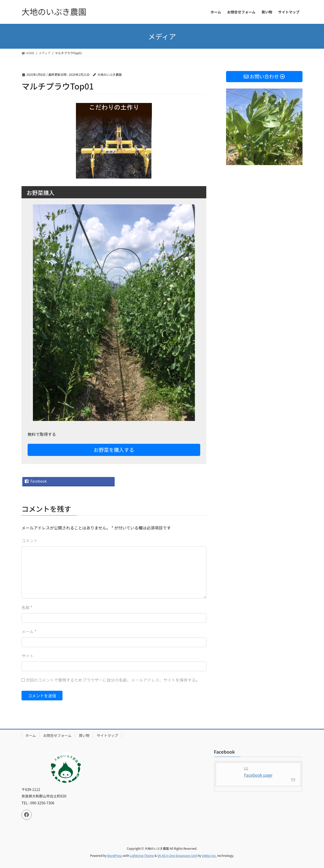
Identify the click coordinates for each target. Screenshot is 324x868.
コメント (30, 540)
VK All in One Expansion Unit (177, 855)
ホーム (31, 735)
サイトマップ (107, 735)
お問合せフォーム (57, 735)
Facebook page (258, 775)
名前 (27, 607)
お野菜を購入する (114, 450)
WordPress (115, 855)
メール (29, 631)
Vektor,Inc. (209, 855)
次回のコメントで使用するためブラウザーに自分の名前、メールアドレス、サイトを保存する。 (113, 680)
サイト (28, 656)
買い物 (84, 735)
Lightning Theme (142, 855)
